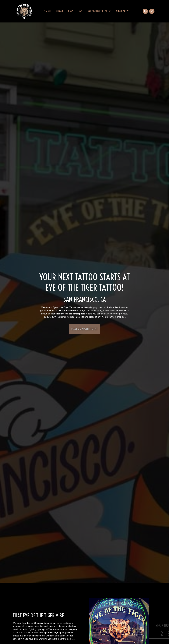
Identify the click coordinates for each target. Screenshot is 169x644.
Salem (48, 11)
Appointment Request (99, 11)
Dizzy (71, 11)
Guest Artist (123, 11)
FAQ (81, 11)
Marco (59, 11)
